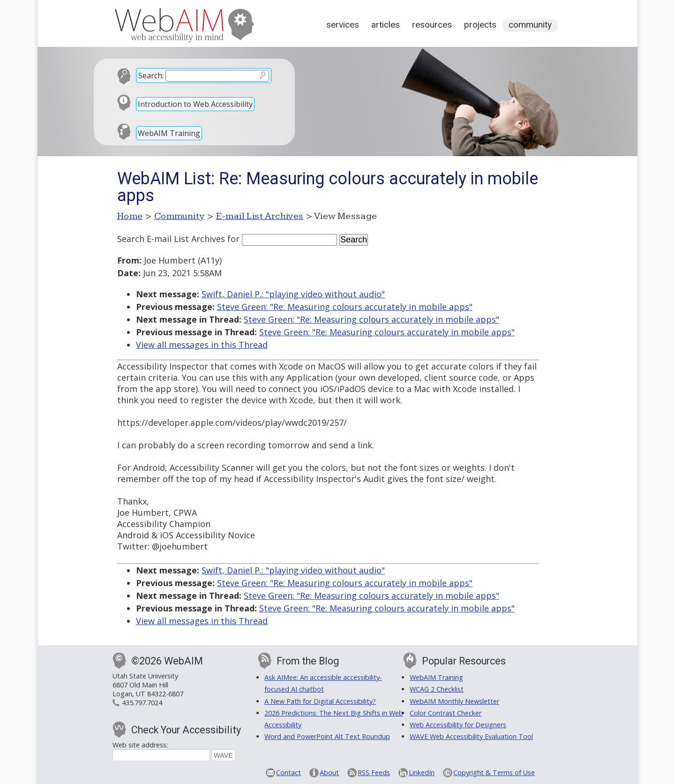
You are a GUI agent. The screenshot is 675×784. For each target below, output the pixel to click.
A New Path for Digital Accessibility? (320, 701)
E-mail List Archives (260, 216)
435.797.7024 (142, 703)
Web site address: (140, 745)
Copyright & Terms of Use (494, 773)
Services (343, 25)
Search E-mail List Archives (171, 239)
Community (530, 25)
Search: (151, 75)
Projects (480, 25)
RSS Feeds (374, 773)
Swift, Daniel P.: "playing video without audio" (293, 294)
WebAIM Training (169, 133)
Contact (289, 773)
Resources (432, 25)
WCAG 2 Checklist (437, 689)
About (329, 773)
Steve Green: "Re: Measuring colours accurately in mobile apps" (345, 307)
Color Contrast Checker (446, 713)
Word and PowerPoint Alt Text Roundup (327, 736)
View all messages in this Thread (202, 345)
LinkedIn (422, 773)
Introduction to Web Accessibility (195, 104)
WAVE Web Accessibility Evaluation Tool (471, 736)
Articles (386, 25)
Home (130, 216)
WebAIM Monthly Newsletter (454, 701)
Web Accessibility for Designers (458, 725)
